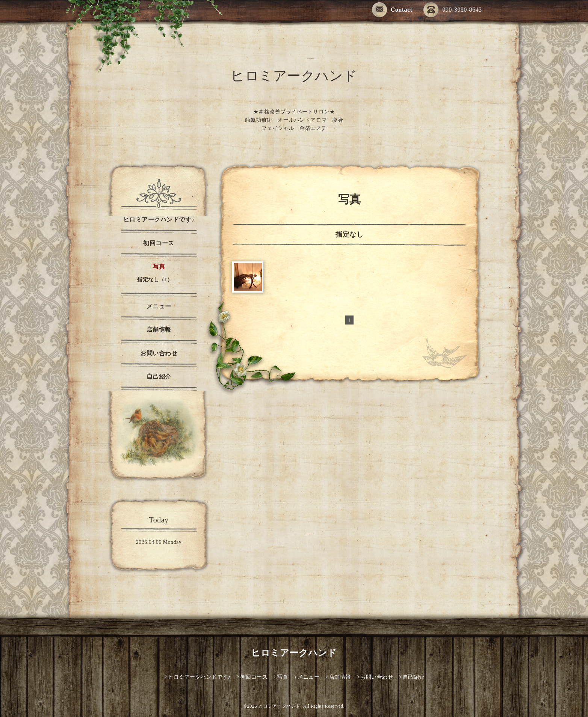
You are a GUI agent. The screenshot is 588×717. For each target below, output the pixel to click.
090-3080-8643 (453, 10)
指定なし (349, 234)
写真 (159, 266)
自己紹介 (159, 377)
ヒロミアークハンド (300, 653)
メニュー (159, 306)
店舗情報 (159, 330)
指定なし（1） (155, 280)
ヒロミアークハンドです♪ (159, 220)
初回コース (159, 243)
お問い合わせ (159, 353)
